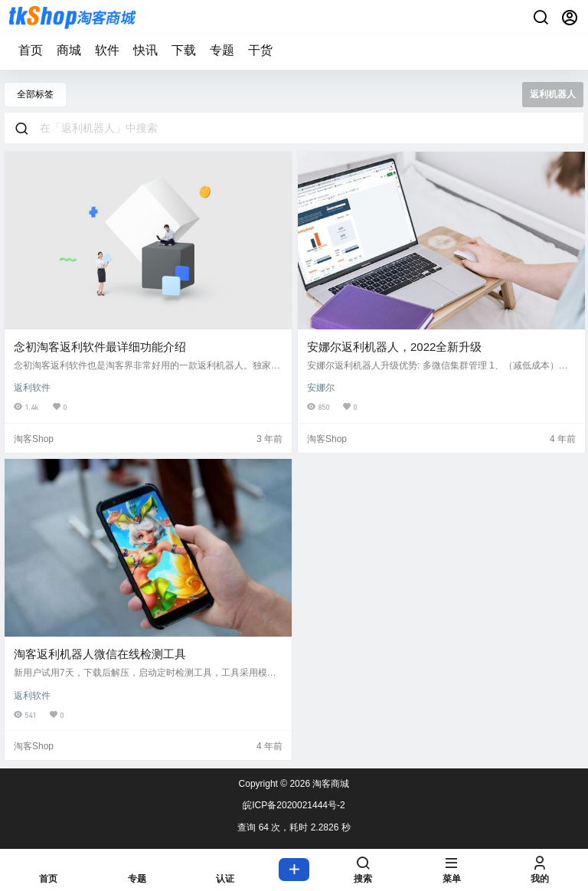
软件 (107, 50)
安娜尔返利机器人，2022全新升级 (394, 347)
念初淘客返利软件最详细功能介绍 (100, 347)
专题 (222, 50)
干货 (260, 50)
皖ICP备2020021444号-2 (294, 805)
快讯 (145, 50)
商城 (69, 50)
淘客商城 (330, 784)
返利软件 (32, 388)
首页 (31, 50)
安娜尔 (321, 388)
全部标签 (35, 94)
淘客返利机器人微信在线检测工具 (100, 654)
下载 (184, 50)
